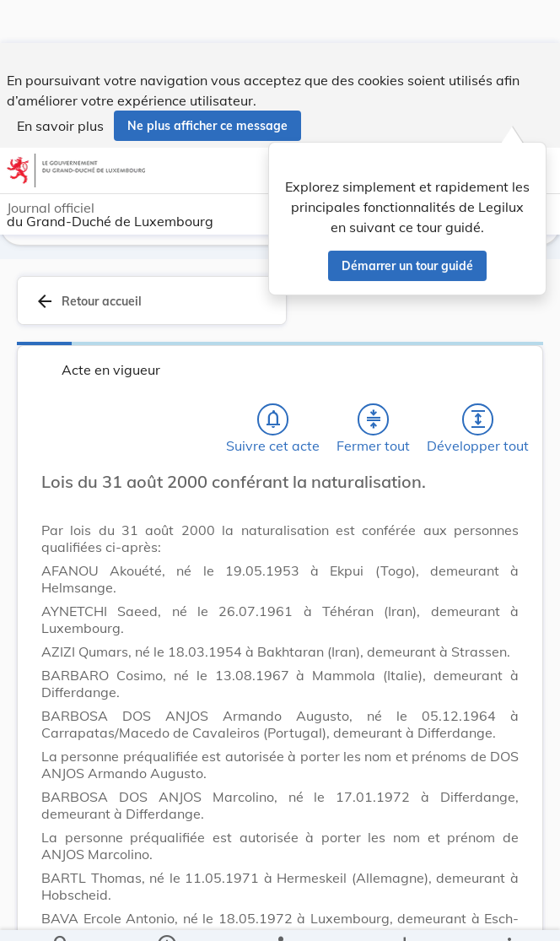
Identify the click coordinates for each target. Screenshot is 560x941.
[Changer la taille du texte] (501, 497)
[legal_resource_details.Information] (167, 914)
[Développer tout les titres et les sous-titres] (478, 416)
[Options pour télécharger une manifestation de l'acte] (404, 914)
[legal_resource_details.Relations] (280, 914)
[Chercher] (62, 914)
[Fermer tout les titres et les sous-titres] (374, 416)
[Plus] (509, 914)
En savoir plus (60, 83)
